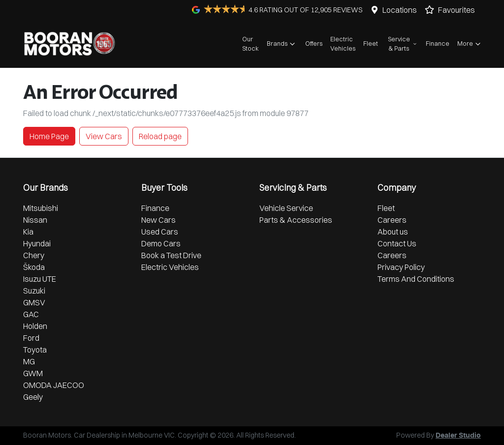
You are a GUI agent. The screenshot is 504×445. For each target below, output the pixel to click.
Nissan (35, 220)
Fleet (371, 43)
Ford (31, 338)
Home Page (49, 136)
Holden (35, 326)
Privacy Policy (401, 267)
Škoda (34, 267)
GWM (33, 373)
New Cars (158, 220)
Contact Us (397, 243)
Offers (314, 43)
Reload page (160, 136)
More (470, 44)
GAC (31, 314)
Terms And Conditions (416, 279)
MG (29, 361)
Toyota (35, 350)
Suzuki (34, 291)
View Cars (104, 136)
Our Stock (251, 44)
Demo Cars (161, 243)
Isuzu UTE (40, 279)
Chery (34, 255)
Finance (438, 43)
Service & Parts (403, 44)
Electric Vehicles (343, 44)
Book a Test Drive (171, 255)
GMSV (34, 302)
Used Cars (160, 232)
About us (393, 232)
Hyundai (37, 243)
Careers (392, 220)
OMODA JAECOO (54, 385)
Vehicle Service (286, 208)
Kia (28, 232)
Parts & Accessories (296, 220)
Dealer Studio (458, 436)
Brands (282, 44)
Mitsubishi (41, 208)
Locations (400, 10)
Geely (33, 397)
